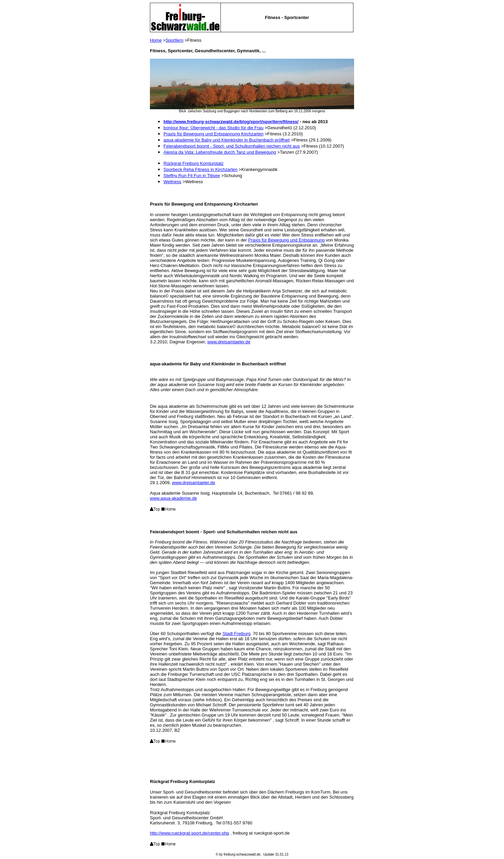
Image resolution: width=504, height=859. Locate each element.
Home (156, 40)
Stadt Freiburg (236, 634)
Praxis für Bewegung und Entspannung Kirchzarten (214, 134)
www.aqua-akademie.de (173, 498)
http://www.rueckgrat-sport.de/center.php (189, 833)
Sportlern (175, 40)
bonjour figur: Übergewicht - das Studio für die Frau (214, 128)
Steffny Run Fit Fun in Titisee (192, 176)
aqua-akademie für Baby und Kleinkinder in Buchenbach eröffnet (227, 140)
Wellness (172, 182)
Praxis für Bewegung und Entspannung (287, 240)
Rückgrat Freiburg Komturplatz (193, 163)
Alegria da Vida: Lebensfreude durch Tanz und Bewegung (220, 152)
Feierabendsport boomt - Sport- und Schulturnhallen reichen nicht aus (232, 146)
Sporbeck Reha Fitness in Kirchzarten (200, 169)
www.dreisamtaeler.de (229, 342)
